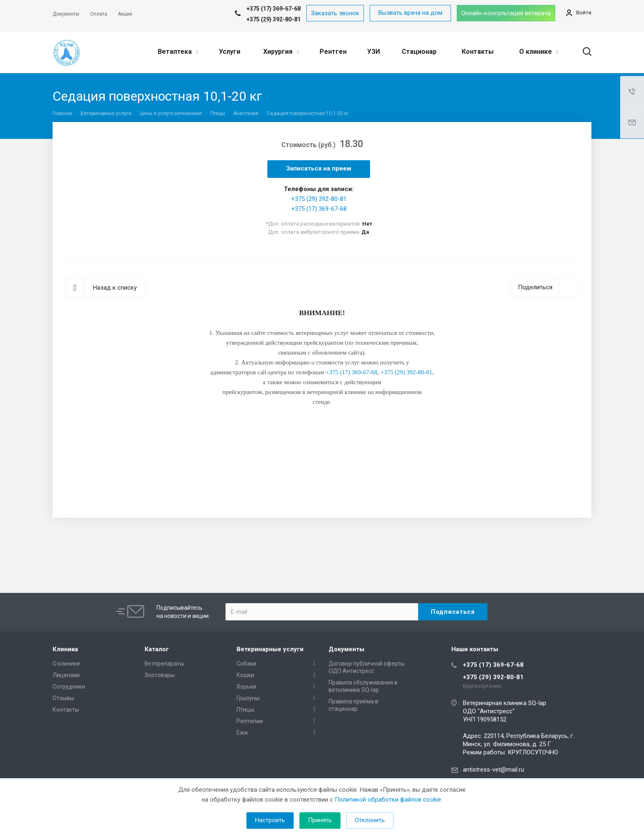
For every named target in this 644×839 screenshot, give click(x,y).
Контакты (478, 52)
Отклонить (370, 820)
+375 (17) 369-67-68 (319, 209)
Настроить (270, 820)
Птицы (245, 710)
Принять (320, 820)
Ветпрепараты (164, 664)
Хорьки (246, 687)
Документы (346, 649)
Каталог (157, 649)
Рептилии (250, 721)
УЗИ (374, 52)
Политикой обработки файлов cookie (388, 800)
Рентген (333, 52)
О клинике (539, 52)
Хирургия (281, 52)
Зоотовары (160, 675)
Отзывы (63, 698)
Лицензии (66, 675)
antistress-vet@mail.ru (493, 770)
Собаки (246, 664)
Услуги (230, 52)
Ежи (242, 733)
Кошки (245, 675)
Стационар (419, 52)
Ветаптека (178, 52)
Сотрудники (69, 687)
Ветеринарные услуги (270, 649)
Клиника (65, 649)
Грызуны (248, 698)
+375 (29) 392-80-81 (274, 19)
